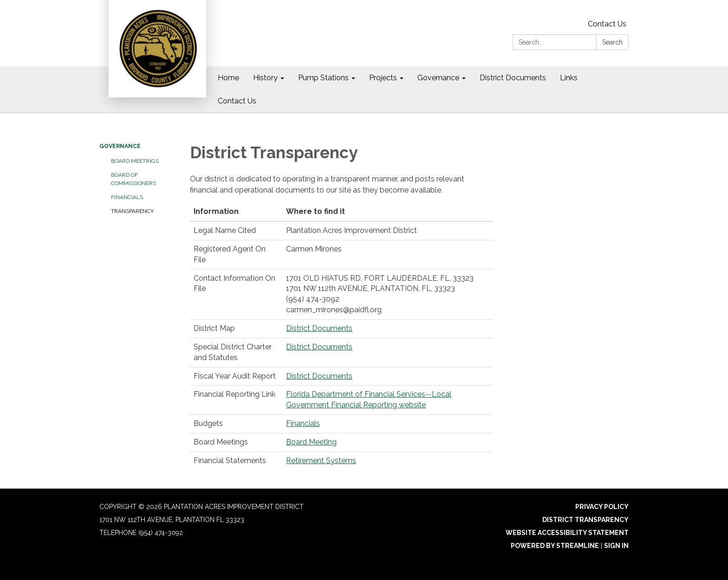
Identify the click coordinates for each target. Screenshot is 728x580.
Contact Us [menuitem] (237, 101)
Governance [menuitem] (438, 78)
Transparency (132, 211)
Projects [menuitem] (383, 78)
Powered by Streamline (555, 546)
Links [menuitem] (569, 78)
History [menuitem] (265, 78)
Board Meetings (135, 161)
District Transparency (585, 520)
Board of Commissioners (133, 179)
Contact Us (607, 24)
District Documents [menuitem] (513, 78)
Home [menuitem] (228, 78)
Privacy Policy (602, 507)
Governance (120, 146)
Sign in (616, 546)
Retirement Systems (321, 461)
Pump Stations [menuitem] (323, 78)
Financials (127, 197)
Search (612, 42)
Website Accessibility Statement (567, 533)
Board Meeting (311, 442)
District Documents (319, 328)
